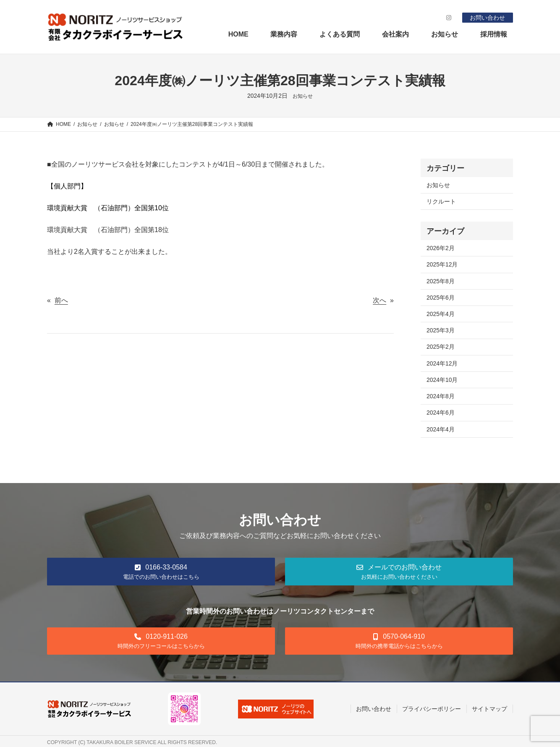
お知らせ (303, 96)
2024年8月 (441, 396)
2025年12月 (442, 264)
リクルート (441, 201)
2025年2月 (441, 347)
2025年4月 (441, 314)
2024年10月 (442, 380)
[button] (161, 571)
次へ (379, 300)
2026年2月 (441, 248)
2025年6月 (441, 298)
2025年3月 (441, 330)
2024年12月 (442, 363)
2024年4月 (441, 429)
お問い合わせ (487, 18)
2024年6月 (441, 413)
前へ (61, 300)
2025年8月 (441, 281)
